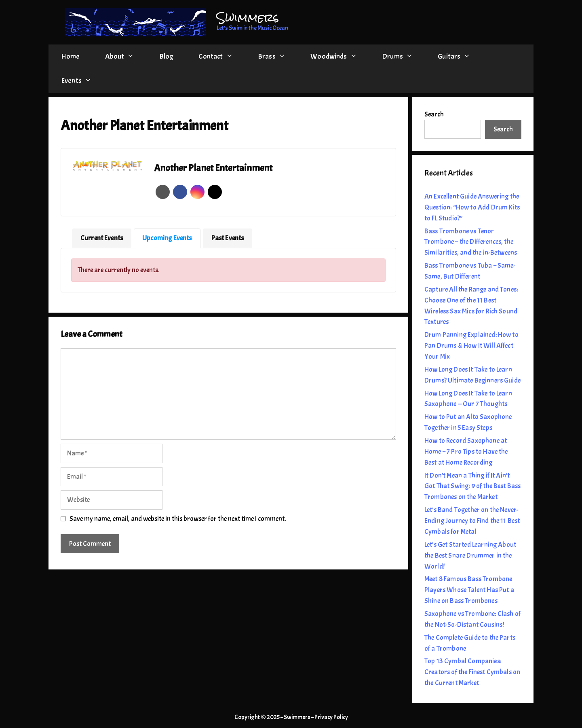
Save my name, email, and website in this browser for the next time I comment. (178, 519)
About (126, 57)
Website (163, 192)
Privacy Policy (331, 717)
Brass (278, 57)
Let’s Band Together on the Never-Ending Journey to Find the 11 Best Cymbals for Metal (472, 521)
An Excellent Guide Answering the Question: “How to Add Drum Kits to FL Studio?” (472, 207)
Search (434, 114)
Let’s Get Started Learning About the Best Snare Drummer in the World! (470, 556)
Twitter (215, 192)
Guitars (460, 57)
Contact (222, 57)
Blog (167, 56)
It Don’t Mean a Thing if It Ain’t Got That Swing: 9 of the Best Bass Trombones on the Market (472, 486)
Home (71, 56)
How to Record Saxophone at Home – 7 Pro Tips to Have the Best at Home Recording (466, 452)
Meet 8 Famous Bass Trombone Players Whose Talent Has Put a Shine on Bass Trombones (469, 590)
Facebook (180, 192)
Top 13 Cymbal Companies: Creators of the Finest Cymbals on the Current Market (472, 672)
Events (82, 81)
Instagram (197, 192)
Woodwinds (340, 57)
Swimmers (248, 18)
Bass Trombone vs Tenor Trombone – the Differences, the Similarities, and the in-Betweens (471, 242)
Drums (404, 57)
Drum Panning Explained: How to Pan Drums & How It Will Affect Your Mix (471, 346)
